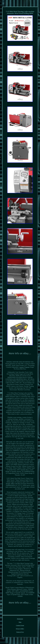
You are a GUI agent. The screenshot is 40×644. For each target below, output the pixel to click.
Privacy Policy (20, 629)
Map (20, 622)
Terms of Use (20, 632)
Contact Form (20, 625)
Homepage (20, 619)
